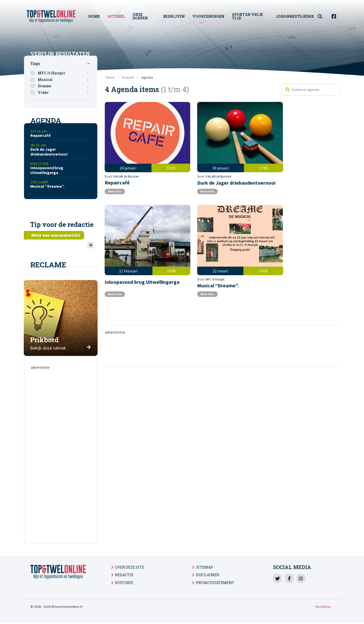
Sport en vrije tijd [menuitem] (248, 16)
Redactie (124, 575)
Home (110, 77)
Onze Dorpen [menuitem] (141, 16)
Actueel (128, 77)
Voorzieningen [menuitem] (209, 16)
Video (63, 93)
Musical (63, 80)
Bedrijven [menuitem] (174, 16)
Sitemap (204, 567)
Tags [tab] (35, 63)
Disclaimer (208, 575)
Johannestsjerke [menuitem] (295, 16)
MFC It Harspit (123, 269)
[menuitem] (323, 17)
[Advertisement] (222, 340)
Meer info (116, 189)
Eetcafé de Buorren (126, 168)
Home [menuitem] (95, 16)
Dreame (63, 86)
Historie (124, 583)
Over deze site (130, 567)
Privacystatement (215, 583)
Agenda (147, 77)
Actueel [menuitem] (117, 16)
